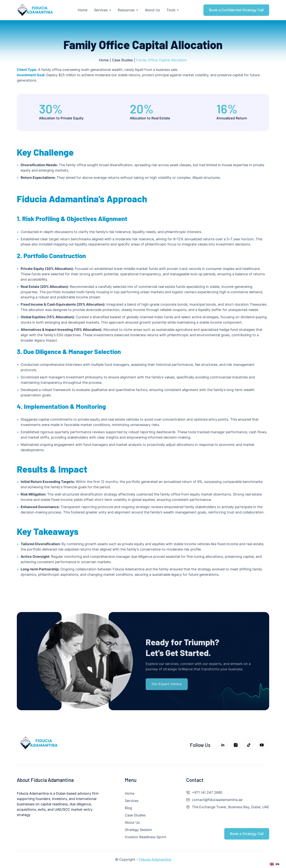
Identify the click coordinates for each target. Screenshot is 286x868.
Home (130, 793)
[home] (35, 10)
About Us (132, 822)
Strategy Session (139, 830)
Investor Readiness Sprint (146, 837)
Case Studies (135, 815)
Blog (128, 808)
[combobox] (275, 864)
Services (132, 801)
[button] (103, 10)
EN (275, 864)
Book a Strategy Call (247, 834)
